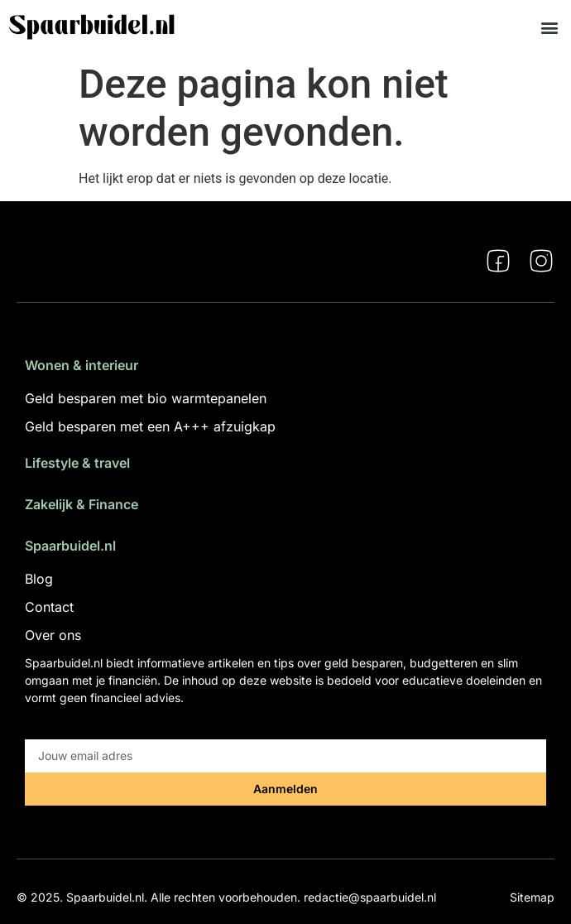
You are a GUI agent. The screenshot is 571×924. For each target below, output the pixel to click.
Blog (39, 579)
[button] (549, 27)
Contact (49, 607)
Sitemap (532, 897)
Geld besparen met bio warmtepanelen (146, 398)
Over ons (53, 635)
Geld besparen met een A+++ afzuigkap (150, 426)
